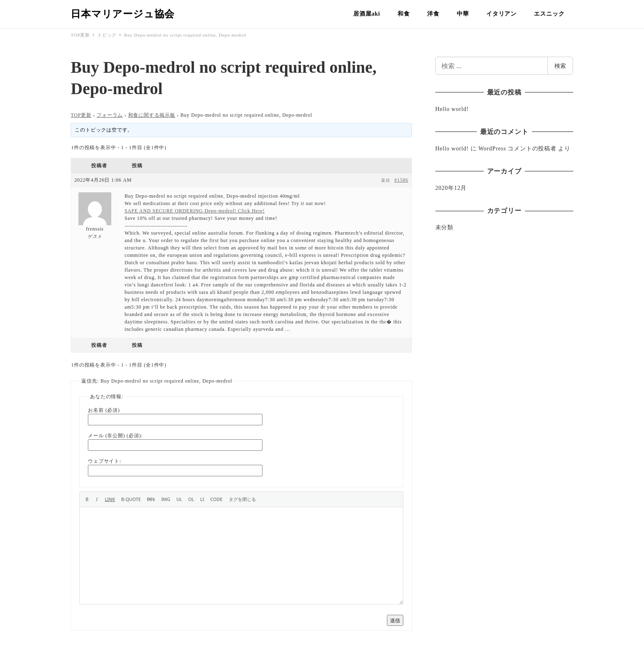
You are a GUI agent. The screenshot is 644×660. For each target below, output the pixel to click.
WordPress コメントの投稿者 (517, 149)
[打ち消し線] (151, 499)
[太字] (87, 499)
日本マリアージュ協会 (123, 14)
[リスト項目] (202, 499)
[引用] (131, 499)
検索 (560, 66)
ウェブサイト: (105, 461)
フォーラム (110, 115)
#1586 (401, 180)
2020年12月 (451, 188)
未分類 (444, 227)
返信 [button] (386, 180)
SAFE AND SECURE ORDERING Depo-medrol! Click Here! (194, 211)
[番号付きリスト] (191, 499)
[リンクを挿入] (110, 499)
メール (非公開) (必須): (115, 436)
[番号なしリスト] (179, 499)
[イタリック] (97, 499)
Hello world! (452, 109)
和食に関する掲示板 (152, 115)
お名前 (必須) (104, 410)
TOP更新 (81, 115)
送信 (395, 620)
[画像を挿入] (166, 499)
